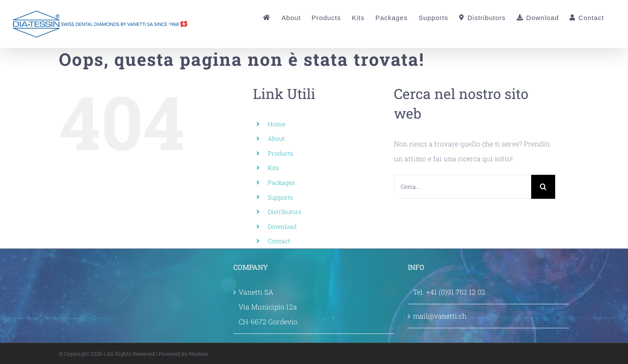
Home (276, 124)
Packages (281, 182)
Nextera (198, 354)
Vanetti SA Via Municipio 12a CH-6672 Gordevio (268, 307)
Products (280, 153)
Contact (279, 241)
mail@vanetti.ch (440, 316)
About (276, 138)
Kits (273, 168)
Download (282, 226)
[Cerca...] (462, 187)
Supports (280, 197)
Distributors (285, 212)
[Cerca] (543, 187)
